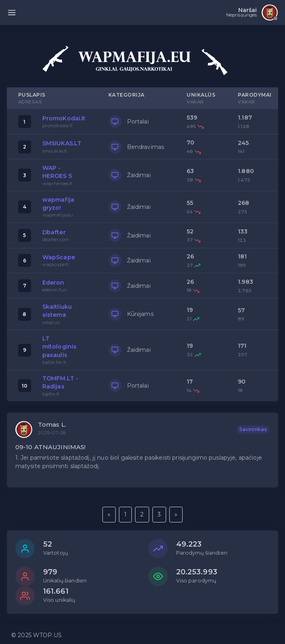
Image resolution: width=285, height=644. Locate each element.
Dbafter (54, 232)
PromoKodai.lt (64, 118)
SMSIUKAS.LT (62, 143)
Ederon (53, 283)
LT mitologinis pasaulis (60, 347)
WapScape (59, 257)
